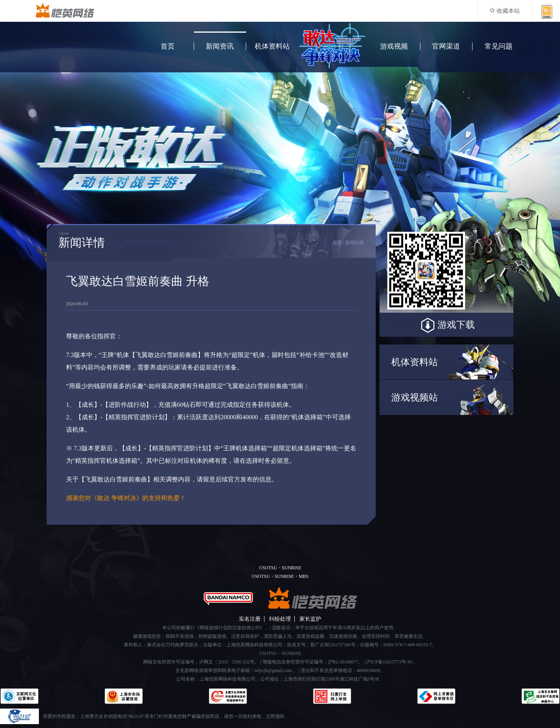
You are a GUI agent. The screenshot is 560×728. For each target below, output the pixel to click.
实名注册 (250, 619)
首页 (168, 46)
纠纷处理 (280, 619)
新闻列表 (355, 243)
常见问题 (499, 46)
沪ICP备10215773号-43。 (391, 662)
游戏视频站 (415, 397)
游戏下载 (446, 325)
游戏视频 (394, 46)
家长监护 (310, 619)
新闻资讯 (220, 46)
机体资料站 (272, 46)
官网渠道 (446, 46)
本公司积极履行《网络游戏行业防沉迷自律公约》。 (216, 628)
